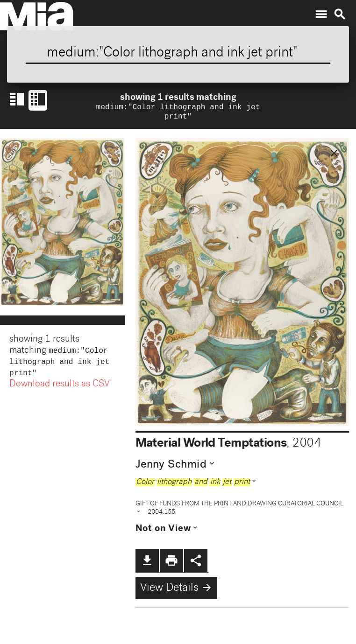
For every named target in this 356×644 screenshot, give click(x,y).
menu (321, 14)
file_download (147, 562)
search (340, 14)
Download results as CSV (60, 389)
